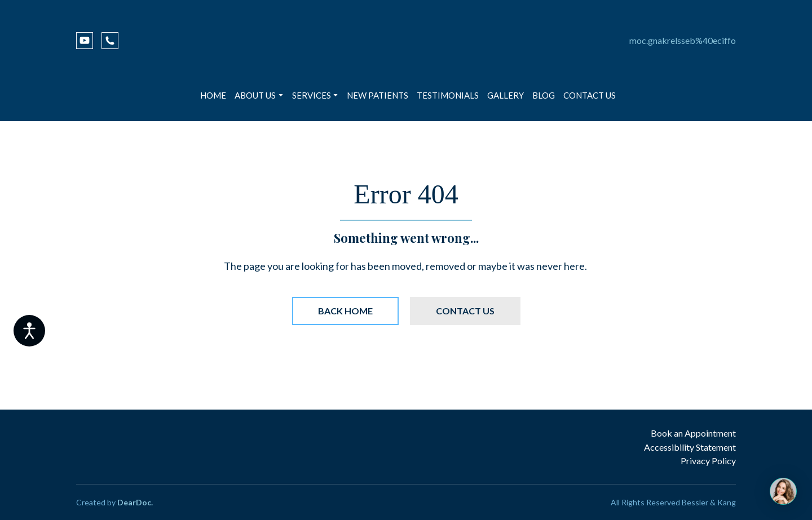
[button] (85, 41)
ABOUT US (255, 95)
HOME (213, 95)
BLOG (544, 95)
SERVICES (312, 95)
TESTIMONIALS (448, 95)
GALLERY (506, 95)
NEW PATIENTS (378, 95)
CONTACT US (590, 95)
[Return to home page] (406, 40)
